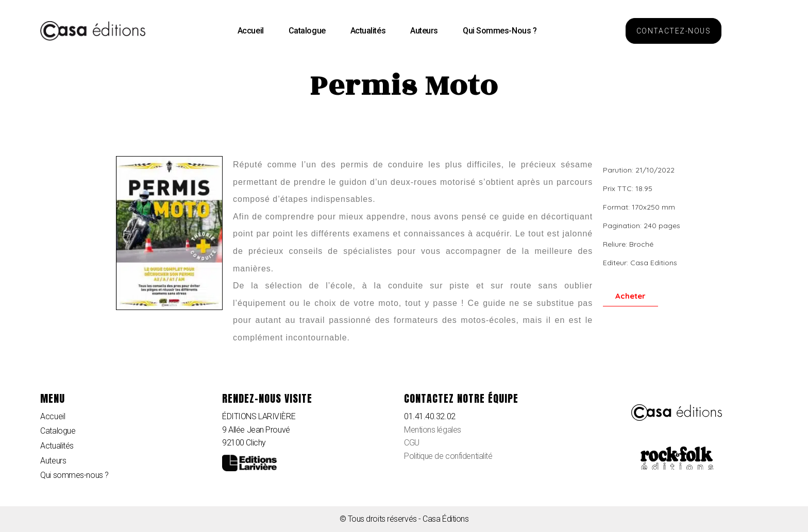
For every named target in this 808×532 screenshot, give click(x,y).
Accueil (251, 31)
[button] (674, 31)
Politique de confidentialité (448, 456)
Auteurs (424, 31)
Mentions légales (433, 430)
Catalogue (307, 31)
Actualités (368, 31)
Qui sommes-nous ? (500, 31)
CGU (412, 443)
